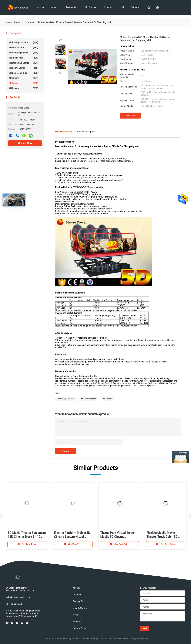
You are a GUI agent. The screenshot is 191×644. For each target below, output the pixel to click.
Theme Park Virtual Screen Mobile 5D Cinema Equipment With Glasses (118, 535)
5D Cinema (24, 83)
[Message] (163, 616)
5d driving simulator (66, 399)
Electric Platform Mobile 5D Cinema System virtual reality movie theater (72, 535)
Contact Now (25, 143)
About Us (77, 588)
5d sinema (107, 399)
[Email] (163, 607)
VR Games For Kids (24, 73)
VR (122, 7)
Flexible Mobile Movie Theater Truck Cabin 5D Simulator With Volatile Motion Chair (162, 535)
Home (40, 7)
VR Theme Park (24, 58)
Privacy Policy (80, 628)
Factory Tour (79, 601)
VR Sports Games (24, 68)
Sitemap (77, 621)
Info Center (90, 7)
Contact (109, 7)
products (71, 7)
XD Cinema (24, 88)
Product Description (86, 132)
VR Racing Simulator (24, 43)
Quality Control (80, 608)
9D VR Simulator (24, 48)
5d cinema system (89, 399)
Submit (66, 451)
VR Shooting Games (24, 53)
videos (135, 7)
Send (145, 628)
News (76, 615)
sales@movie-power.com (18, 597)
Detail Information (64, 132)
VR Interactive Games (24, 63)
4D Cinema (24, 78)
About (55, 7)
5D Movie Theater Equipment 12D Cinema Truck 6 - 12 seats (27, 535)
